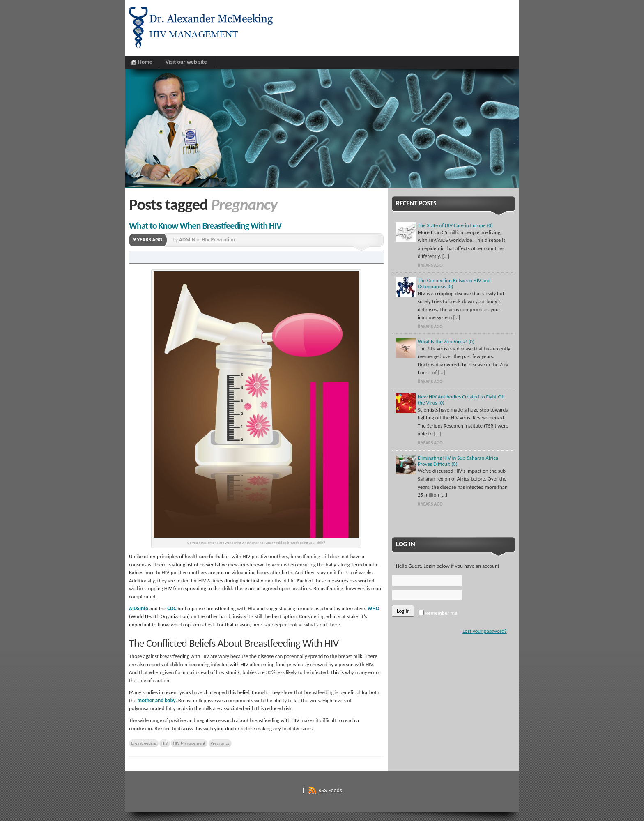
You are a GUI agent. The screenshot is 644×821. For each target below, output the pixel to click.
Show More (454, 520)
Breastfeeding (144, 743)
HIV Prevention (218, 240)
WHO (374, 608)
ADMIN (187, 240)
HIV (165, 743)
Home (145, 62)
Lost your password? (485, 631)
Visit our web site (186, 62)
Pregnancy (220, 743)
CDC (172, 608)
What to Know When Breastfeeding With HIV (205, 226)
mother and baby (157, 700)
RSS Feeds (330, 790)
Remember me (438, 613)
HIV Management (189, 743)
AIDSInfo (139, 608)
